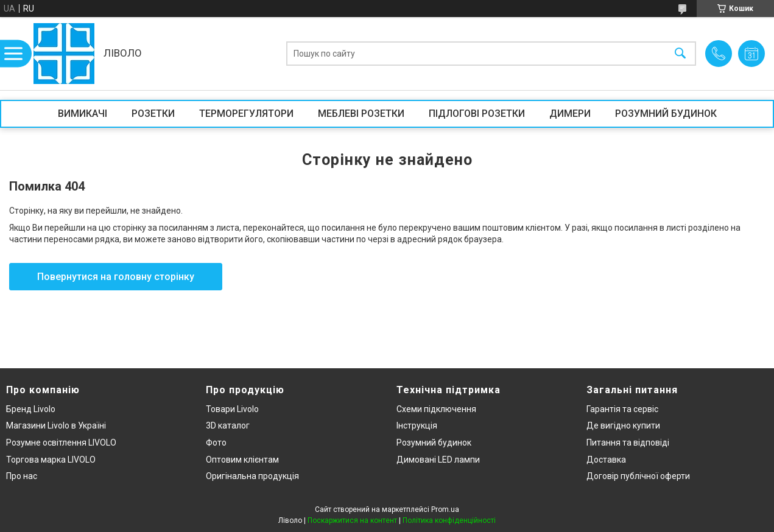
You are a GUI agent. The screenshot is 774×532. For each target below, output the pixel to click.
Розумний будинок (434, 443)
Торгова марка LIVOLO (51, 460)
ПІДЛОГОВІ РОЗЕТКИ (477, 114)
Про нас (22, 476)
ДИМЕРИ (570, 114)
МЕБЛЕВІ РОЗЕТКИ (361, 114)
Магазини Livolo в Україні (56, 425)
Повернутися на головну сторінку (116, 277)
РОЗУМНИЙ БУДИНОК (666, 114)
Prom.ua (445, 509)
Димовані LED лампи (438, 460)
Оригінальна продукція (252, 476)
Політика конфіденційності (449, 520)
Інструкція (417, 425)
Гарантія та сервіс (622, 409)
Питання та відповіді (628, 443)
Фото (216, 443)
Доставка (606, 460)
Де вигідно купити (623, 425)
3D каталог (228, 425)
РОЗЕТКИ (153, 114)
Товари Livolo (232, 409)
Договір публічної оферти (638, 476)
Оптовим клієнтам (242, 460)
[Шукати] (680, 54)
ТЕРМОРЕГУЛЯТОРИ (246, 114)
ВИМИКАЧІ (83, 114)
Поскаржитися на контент (352, 520)
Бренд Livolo (31, 409)
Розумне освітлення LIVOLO (61, 443)
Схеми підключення (436, 409)
